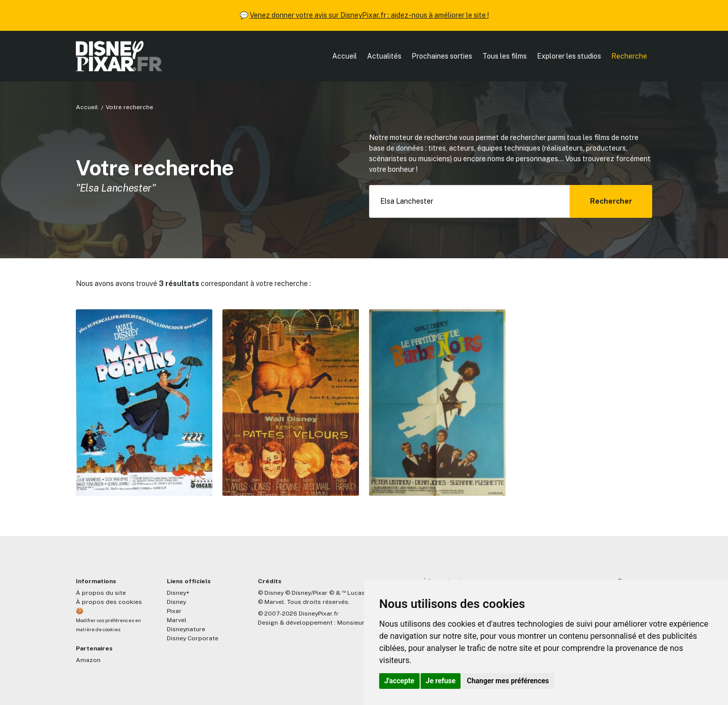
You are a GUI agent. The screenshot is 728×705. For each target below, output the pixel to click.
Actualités (384, 56)
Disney (176, 602)
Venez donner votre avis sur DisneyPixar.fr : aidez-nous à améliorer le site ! (369, 15)
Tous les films (505, 56)
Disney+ (178, 593)
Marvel (177, 620)
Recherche (629, 56)
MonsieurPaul (357, 623)
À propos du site (101, 593)
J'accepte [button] (399, 681)
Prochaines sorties (442, 56)
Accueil (345, 56)
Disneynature (186, 629)
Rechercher (611, 201)
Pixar (174, 611)
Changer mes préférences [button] (508, 681)
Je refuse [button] (441, 681)
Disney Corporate (193, 638)
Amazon (88, 660)
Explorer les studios (569, 56)
